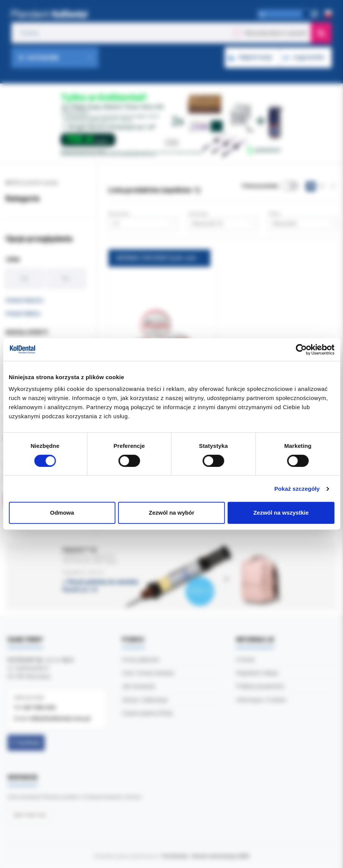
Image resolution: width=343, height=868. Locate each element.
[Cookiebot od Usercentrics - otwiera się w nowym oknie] (301, 350)
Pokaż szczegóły (297, 489)
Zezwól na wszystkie (281, 513)
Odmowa (62, 513)
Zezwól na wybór (172, 513)
